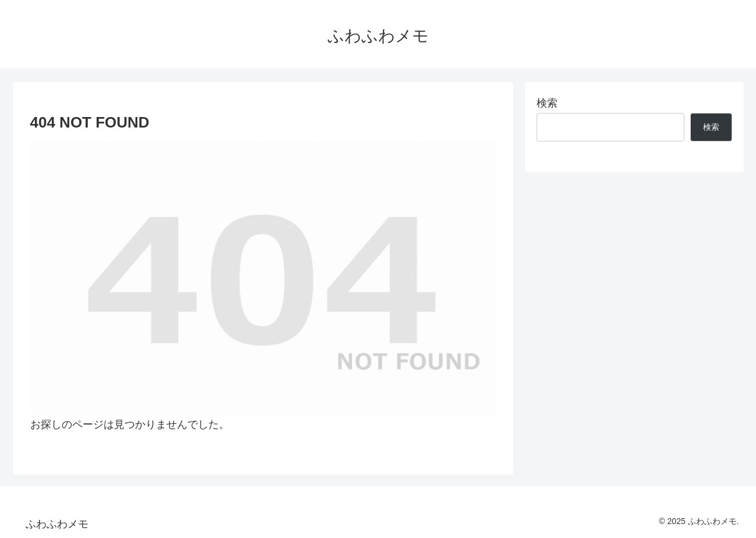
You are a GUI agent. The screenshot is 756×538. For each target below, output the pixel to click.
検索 (547, 103)
